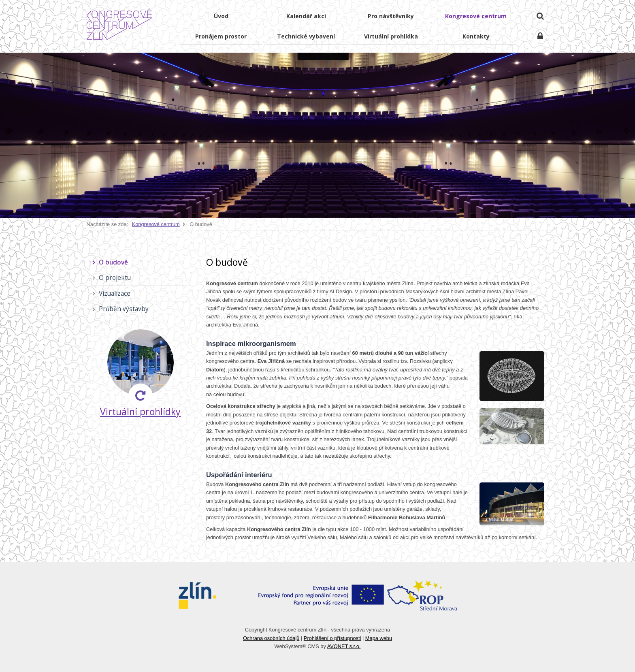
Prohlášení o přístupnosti (332, 638)
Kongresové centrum (156, 224)
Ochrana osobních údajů (271, 638)
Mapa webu (379, 638)
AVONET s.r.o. (344, 646)
